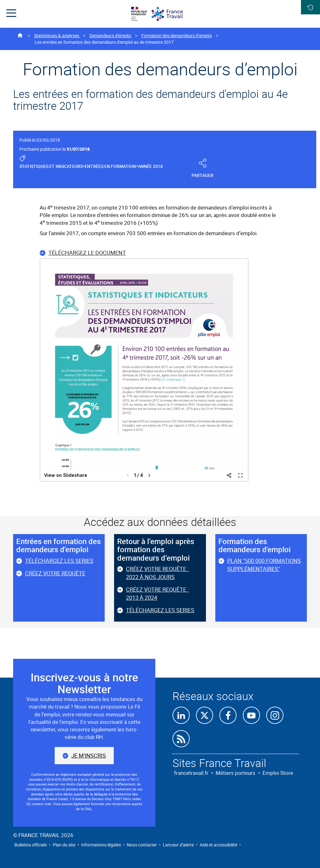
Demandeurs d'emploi (111, 35)
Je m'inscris (89, 755)
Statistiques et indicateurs (51, 166)
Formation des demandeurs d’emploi (177, 35)
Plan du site (64, 845)
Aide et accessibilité (218, 845)
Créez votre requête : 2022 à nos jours (157, 573)
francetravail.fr (191, 773)
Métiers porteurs (235, 773)
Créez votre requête (55, 573)
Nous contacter (142, 845)
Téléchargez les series (59, 561)
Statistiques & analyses (57, 35)
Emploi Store (278, 773)
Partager (203, 169)
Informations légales (101, 845)
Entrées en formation (110, 166)
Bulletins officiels (31, 845)
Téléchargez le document (87, 253)
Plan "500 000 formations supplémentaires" (264, 565)
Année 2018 (150, 166)
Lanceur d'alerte (178, 845)
